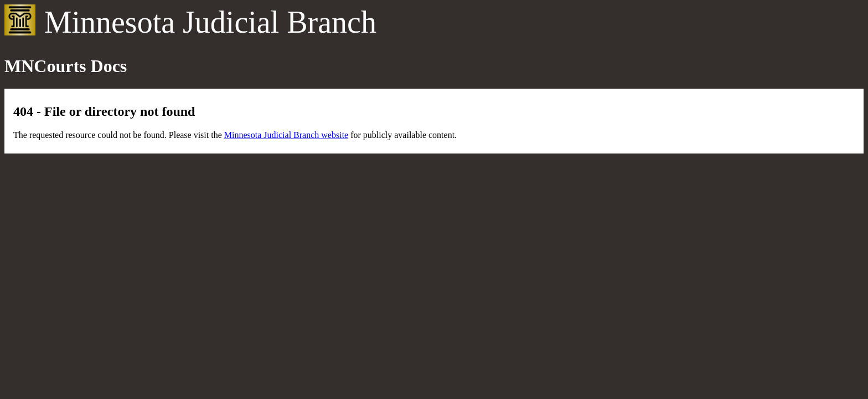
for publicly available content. (402, 135)
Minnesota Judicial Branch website (286, 135)
